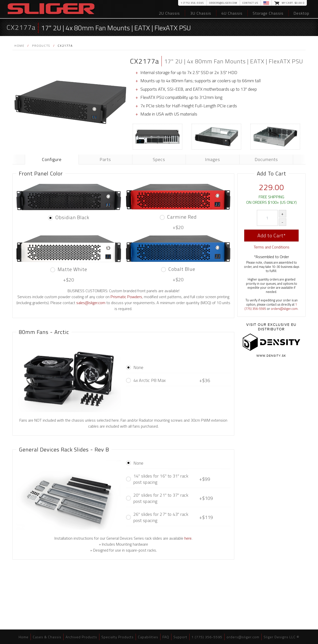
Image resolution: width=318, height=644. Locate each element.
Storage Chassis (268, 13)
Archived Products (81, 637)
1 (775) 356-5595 (192, 3)
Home (19, 46)
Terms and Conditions (272, 247)
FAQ (166, 637)
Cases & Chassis (47, 637)
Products (41, 46)
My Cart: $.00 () (293, 3)
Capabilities (148, 637)
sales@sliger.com (91, 303)
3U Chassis (201, 13)
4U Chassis (232, 13)
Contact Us (250, 3)
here (188, 538)
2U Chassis (169, 13)
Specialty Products (118, 637)
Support (180, 637)
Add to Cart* (272, 235)
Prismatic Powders (126, 297)
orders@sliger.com (223, 3)
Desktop (301, 13)
